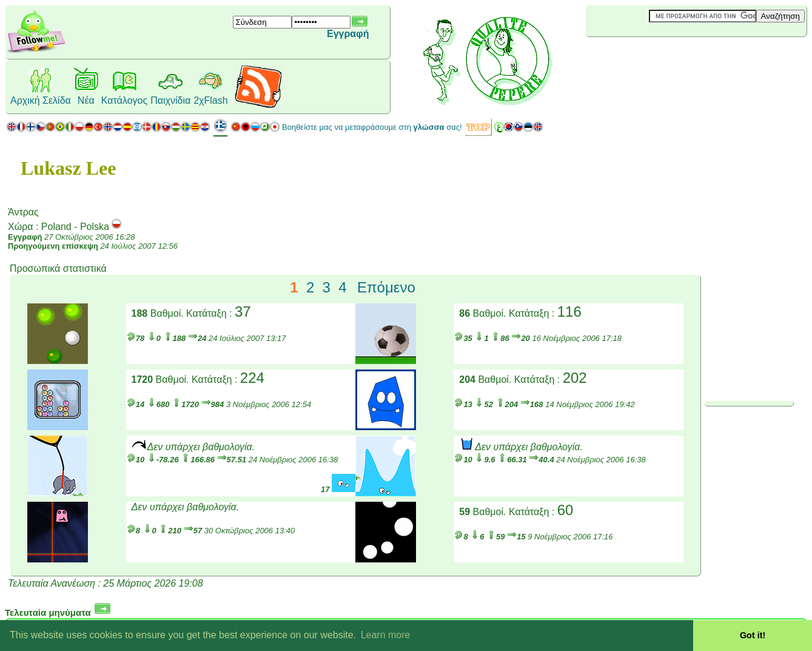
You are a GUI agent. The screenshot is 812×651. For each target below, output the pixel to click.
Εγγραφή (348, 34)
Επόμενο (386, 287)
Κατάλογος (124, 100)
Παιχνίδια (170, 100)
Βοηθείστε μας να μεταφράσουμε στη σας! (372, 127)
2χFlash (210, 100)
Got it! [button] (753, 635)
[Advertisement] (658, 57)
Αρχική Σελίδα (41, 100)
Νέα (86, 100)
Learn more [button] (386, 635)
